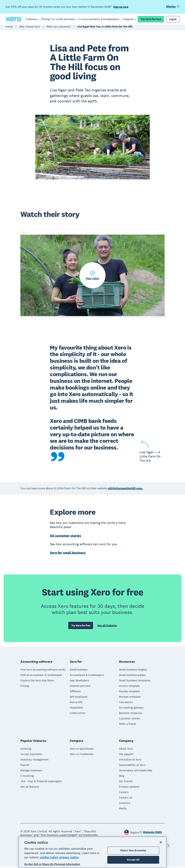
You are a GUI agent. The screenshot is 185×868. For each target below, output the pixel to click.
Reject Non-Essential (133, 850)
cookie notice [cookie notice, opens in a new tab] (49, 857)
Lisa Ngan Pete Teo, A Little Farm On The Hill (105, 28)
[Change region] (151, 834)
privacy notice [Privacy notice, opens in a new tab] (69, 857)
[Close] (161, 842)
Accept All (133, 860)
